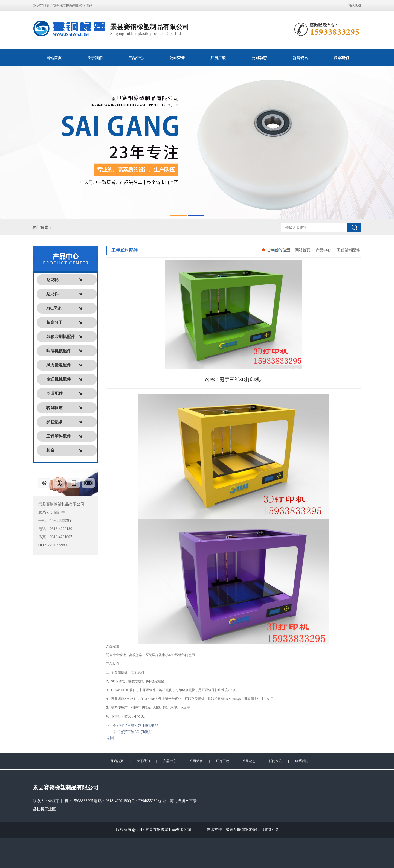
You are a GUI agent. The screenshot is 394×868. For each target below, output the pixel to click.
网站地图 (354, 5)
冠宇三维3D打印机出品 (139, 726)
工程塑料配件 (348, 250)
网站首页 (54, 58)
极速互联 (233, 830)
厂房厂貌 (218, 58)
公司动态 (259, 58)
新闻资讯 (300, 58)
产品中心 (136, 58)
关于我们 (95, 58)
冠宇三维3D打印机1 (136, 732)
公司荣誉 (177, 58)
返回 (110, 738)
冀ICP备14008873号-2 (260, 830)
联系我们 (341, 58)
